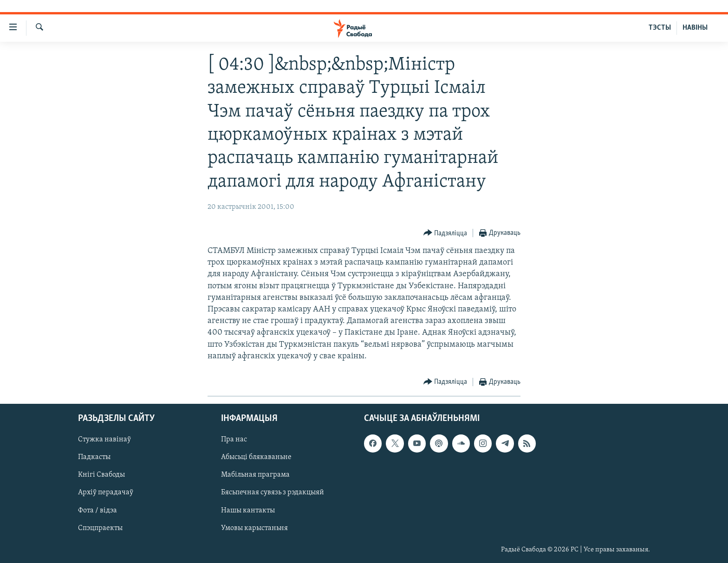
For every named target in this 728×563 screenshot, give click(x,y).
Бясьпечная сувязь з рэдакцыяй (273, 493)
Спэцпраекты (100, 528)
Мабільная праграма (255, 475)
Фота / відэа (97, 511)
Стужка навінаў (104, 440)
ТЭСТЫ (660, 28)
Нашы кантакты (248, 511)
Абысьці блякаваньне (256, 457)
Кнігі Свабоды (101, 475)
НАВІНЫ (695, 28)
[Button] (445, 233)
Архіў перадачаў (106, 493)
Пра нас (234, 440)
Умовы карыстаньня (254, 528)
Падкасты (94, 457)
